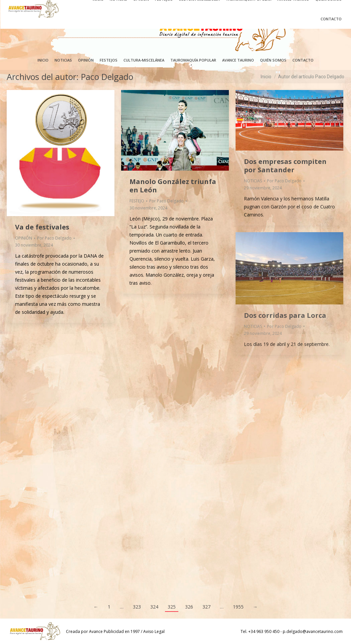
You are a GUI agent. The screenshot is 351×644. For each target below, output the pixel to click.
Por (54, 238)
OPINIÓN (24, 238)
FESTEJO (137, 201)
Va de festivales (42, 227)
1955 (238, 607)
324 (154, 607)
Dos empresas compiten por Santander (285, 166)
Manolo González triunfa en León (173, 186)
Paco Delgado (107, 77)
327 (206, 607)
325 (172, 607)
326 (189, 607)
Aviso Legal (154, 631)
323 (137, 607)
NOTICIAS (253, 181)
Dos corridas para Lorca (285, 315)
